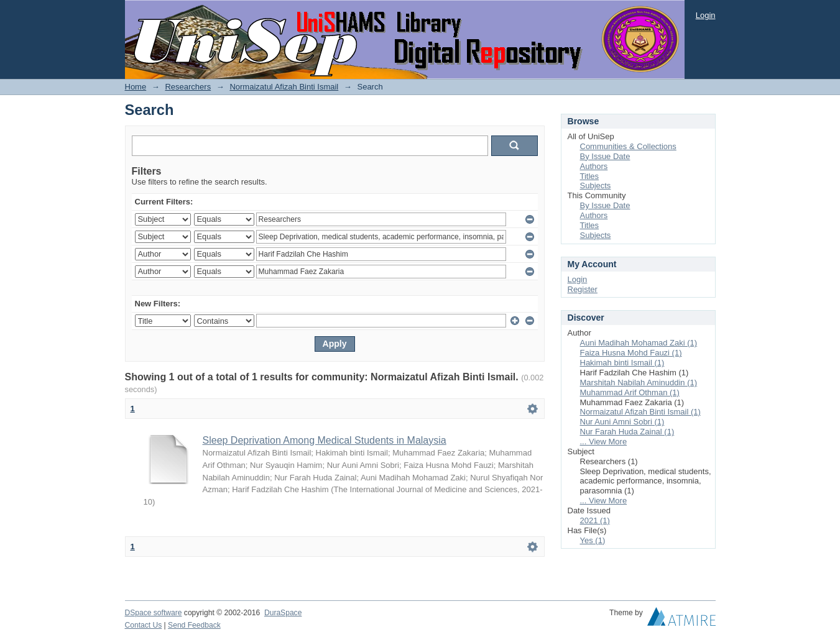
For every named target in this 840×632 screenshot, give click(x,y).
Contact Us (144, 625)
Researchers (188, 87)
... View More (604, 442)
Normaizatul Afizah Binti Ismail (284, 87)
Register (583, 289)
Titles (590, 176)
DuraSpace (283, 613)
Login (706, 15)
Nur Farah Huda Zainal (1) (627, 432)
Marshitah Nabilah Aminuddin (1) (639, 382)
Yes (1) (593, 540)
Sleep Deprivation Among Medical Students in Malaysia (325, 440)
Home (136, 87)
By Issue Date (605, 156)
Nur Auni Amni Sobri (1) (622, 422)
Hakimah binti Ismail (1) (622, 363)
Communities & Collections (628, 146)
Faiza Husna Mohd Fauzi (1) (631, 353)
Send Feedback (194, 625)
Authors (594, 166)
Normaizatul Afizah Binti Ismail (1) (640, 412)
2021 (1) (595, 520)
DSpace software (154, 613)
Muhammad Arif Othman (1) (630, 392)
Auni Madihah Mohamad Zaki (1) (639, 343)
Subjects (596, 185)
